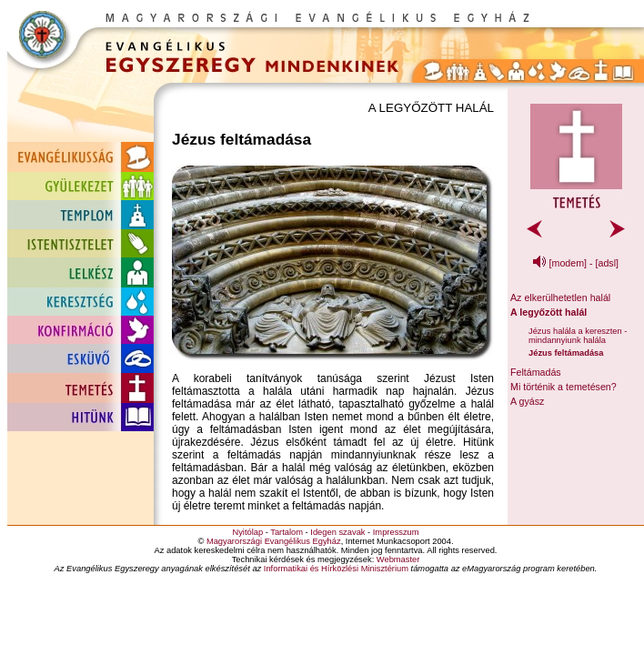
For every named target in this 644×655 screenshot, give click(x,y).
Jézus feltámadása (566, 353)
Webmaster (398, 559)
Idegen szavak (337, 532)
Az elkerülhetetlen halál (560, 297)
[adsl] (607, 263)
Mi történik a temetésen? (563, 387)
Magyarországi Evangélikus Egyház (274, 541)
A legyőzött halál (548, 312)
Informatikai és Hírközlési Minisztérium (336, 569)
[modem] (568, 263)
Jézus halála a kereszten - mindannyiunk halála (578, 336)
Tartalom (287, 532)
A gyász (527, 401)
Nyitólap (247, 532)
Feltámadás (536, 372)
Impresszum (396, 532)
